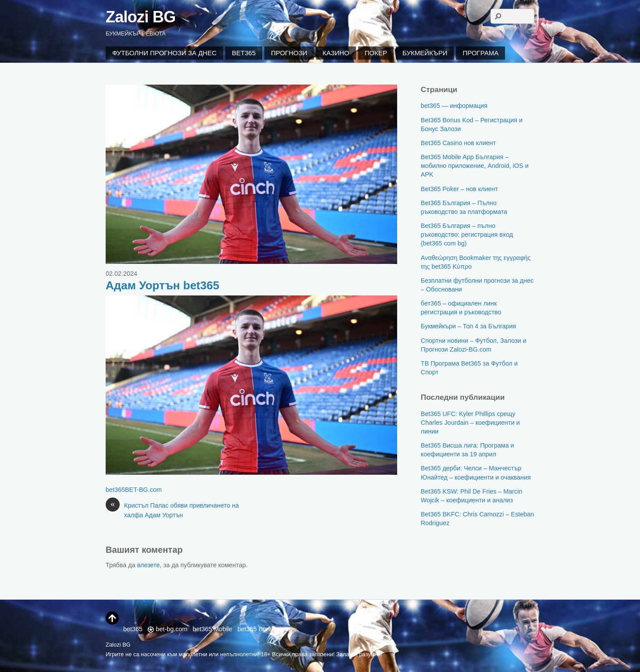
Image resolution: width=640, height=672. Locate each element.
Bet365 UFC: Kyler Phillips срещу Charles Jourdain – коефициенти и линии (470, 423)
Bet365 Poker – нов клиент (459, 189)
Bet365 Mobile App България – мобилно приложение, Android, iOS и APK (475, 166)
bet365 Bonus (257, 629)
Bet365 (244, 53)
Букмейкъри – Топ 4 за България (469, 326)
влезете (149, 565)
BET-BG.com (143, 490)
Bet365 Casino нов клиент (458, 143)
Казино (336, 53)
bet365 (115, 490)
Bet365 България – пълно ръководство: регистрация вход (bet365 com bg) (467, 235)
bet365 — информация (454, 106)
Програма (480, 53)
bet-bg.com (167, 629)
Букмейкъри (425, 53)
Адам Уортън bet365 (162, 285)
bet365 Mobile (212, 629)
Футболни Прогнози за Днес (164, 53)
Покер (376, 53)
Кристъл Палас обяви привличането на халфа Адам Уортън (172, 510)
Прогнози (289, 53)
